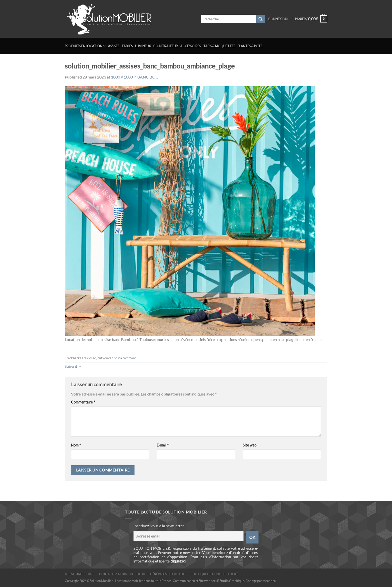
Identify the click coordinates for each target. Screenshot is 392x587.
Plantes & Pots (250, 46)
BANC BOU (148, 77)
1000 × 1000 (122, 77)
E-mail (163, 445)
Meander (269, 581)
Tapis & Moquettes (219, 46)
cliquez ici (178, 561)
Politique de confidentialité (214, 574)
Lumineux (143, 46)
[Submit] (260, 19)
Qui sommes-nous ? (80, 574)
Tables (127, 46)
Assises (113, 46)
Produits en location (85, 46)
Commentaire (83, 402)
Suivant (73, 366)
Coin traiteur (165, 46)
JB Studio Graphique (230, 581)
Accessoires (190, 46)
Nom (76, 445)
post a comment (125, 358)
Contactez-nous (113, 574)
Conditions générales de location (159, 574)
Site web (250, 445)
